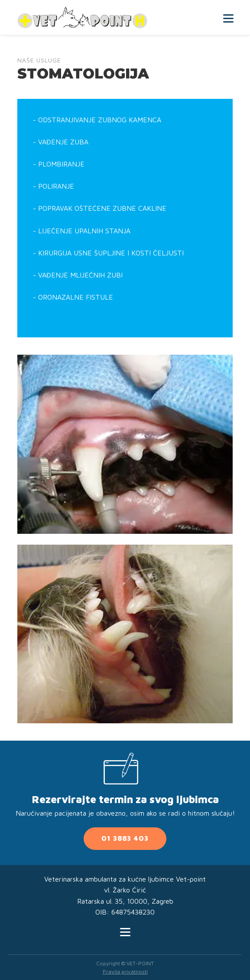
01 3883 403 (125, 838)
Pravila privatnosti (125, 972)
